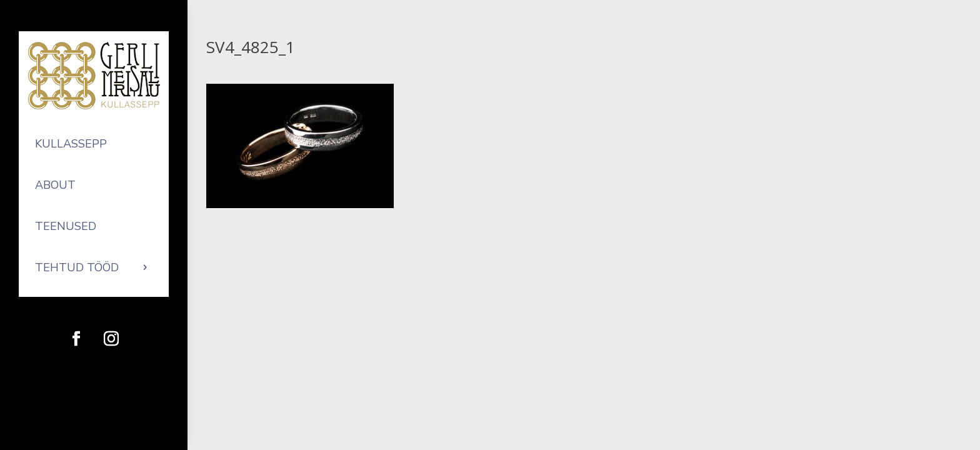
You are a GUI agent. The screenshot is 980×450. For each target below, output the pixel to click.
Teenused (66, 226)
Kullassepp (71, 144)
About (55, 185)
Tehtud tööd (77, 267)
